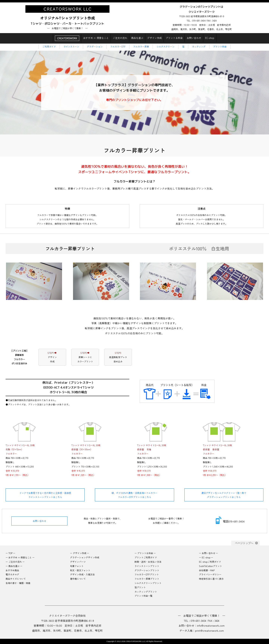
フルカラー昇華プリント (147, 579)
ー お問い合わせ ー (208, 553)
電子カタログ (12, 574)
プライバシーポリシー (210, 574)
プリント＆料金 (174, 38)
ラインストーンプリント (147, 566)
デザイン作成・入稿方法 (82, 574)
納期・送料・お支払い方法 (148, 562)
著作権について (78, 579)
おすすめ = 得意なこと (96, 38)
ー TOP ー (10, 553)
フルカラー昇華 (141, 46)
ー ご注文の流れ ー (15, 562)
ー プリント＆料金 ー (145, 553)
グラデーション (95, 46)
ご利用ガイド (49, 46)
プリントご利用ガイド (146, 557)
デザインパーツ (78, 562)
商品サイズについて (16, 579)
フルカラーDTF (118, 46)
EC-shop (210, 38)
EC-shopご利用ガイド (210, 562)
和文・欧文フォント (80, 570)
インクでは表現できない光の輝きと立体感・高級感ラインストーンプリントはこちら (45, 495)
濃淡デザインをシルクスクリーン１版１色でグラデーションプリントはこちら (224, 495)
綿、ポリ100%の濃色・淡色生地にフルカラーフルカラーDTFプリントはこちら (134, 495)
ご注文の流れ (120, 38)
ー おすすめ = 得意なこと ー (20, 557)
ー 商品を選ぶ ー (14, 566)
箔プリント (141, 587)
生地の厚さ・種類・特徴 (18, 583)
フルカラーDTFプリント (147, 574)
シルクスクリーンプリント (148, 583)
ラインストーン (71, 46)
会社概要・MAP (207, 570)
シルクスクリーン (166, 46)
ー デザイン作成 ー (80, 553)
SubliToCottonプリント (210, 566)
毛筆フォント (77, 566)
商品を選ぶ (137, 38)
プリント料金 (220, 46)
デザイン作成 (154, 38)
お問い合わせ (194, 38)
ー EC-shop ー (206, 557)
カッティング (199, 46)
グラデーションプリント (147, 570)
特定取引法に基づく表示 (211, 579)
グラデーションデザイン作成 (85, 557)
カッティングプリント (146, 592)
